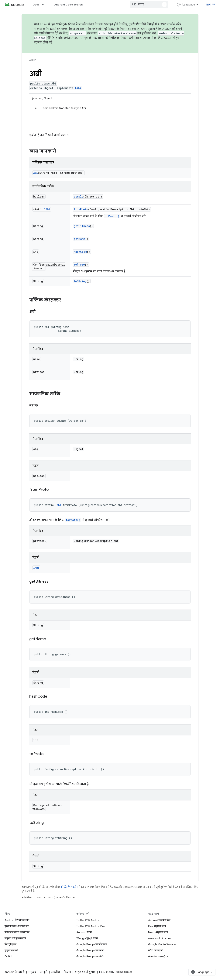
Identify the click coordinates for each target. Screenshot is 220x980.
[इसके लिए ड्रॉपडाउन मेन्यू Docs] (45, 5)
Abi (36, 173)
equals (78, 196)
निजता (67, 972)
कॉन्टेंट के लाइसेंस (69, 887)
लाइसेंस (56, 972)
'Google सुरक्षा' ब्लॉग (87, 938)
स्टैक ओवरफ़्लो (156, 950)
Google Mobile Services (162, 944)
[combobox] (149, 5)
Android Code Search (69, 5)
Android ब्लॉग (84, 932)
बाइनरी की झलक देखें (15, 938)
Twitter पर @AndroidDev (91, 926)
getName (79, 239)
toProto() (112, 216)
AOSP (33, 60)
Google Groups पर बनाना (90, 950)
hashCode (80, 252)
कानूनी (44, 972)
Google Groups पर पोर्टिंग (90, 956)
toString (80, 281)
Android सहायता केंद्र (159, 920)
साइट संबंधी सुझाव (85, 972)
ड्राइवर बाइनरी (11, 950)
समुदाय (32, 972)
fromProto (81, 209)
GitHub (9, 956)
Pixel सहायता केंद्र (157, 926)
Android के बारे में (15, 972)
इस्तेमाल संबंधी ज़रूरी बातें (17, 926)
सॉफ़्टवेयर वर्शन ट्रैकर (158, 956)
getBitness (82, 226)
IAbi (78, 88)
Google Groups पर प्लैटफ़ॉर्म (92, 944)
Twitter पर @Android (88, 920)
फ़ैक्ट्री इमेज (10, 944)
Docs (36, 5)
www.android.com (159, 938)
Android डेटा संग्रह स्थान (17, 920)
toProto (79, 265)
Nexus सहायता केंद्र (158, 932)
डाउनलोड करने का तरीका (17, 932)
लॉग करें (211, 5)
